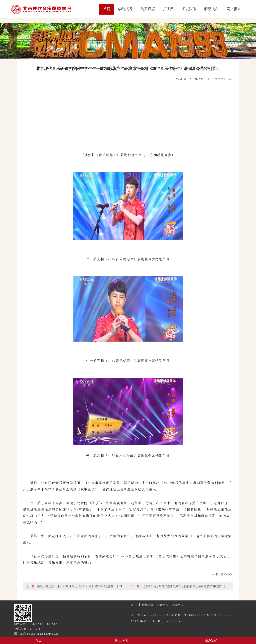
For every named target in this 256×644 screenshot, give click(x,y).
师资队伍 (189, 9)
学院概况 (125, 9)
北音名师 (163, 605)
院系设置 (148, 9)
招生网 (168, 9)
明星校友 (211, 9)
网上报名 (234, 9)
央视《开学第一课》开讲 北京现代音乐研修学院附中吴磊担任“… (77, 586)
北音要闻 (147, 605)
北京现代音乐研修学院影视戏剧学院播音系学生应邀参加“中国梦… (183, 586)
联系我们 (211, 641)
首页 (107, 9)
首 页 (134, 605)
